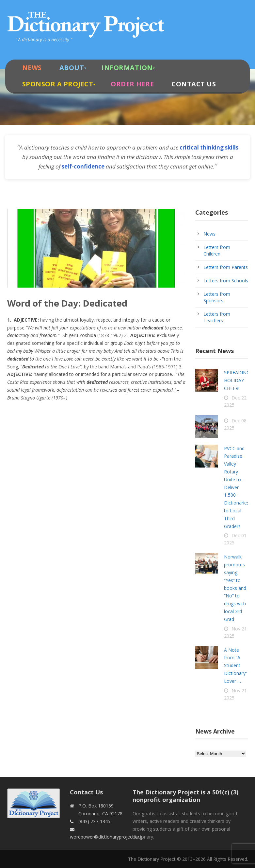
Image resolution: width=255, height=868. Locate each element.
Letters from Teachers (217, 317)
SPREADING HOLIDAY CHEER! (237, 380)
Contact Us (194, 84)
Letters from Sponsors (217, 297)
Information (127, 68)
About (72, 68)
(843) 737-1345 (94, 821)
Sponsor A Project (58, 84)
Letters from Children (217, 250)
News (32, 68)
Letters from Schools (226, 281)
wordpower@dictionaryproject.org (106, 837)
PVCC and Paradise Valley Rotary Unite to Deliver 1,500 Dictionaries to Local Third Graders (237, 487)
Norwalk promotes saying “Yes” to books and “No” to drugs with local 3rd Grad (235, 588)
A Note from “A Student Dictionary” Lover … (236, 665)
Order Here (132, 84)
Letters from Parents (226, 267)
